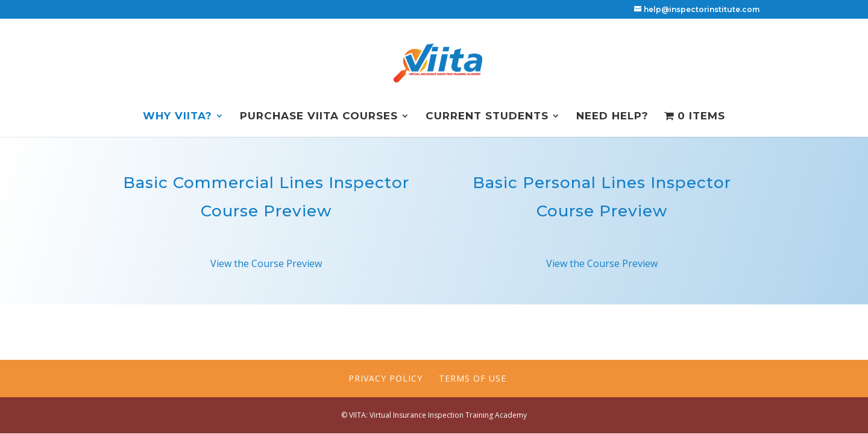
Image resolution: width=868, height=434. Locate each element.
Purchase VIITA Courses (319, 117)
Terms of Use (473, 378)
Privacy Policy (385, 378)
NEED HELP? (612, 117)
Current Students (487, 117)
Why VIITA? (178, 117)
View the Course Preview (266, 263)
